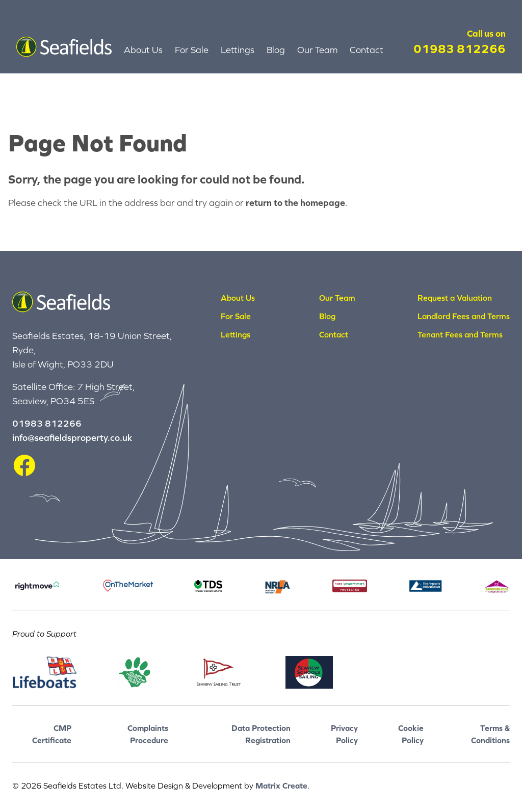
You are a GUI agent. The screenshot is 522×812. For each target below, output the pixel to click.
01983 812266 (460, 49)
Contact (367, 50)
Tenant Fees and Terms (460, 334)
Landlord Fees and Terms (464, 316)
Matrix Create (281, 785)
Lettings (238, 50)
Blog (276, 50)
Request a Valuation (455, 298)
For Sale (192, 50)
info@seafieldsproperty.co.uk (72, 438)
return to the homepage (295, 203)
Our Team (317, 50)
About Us (143, 50)
